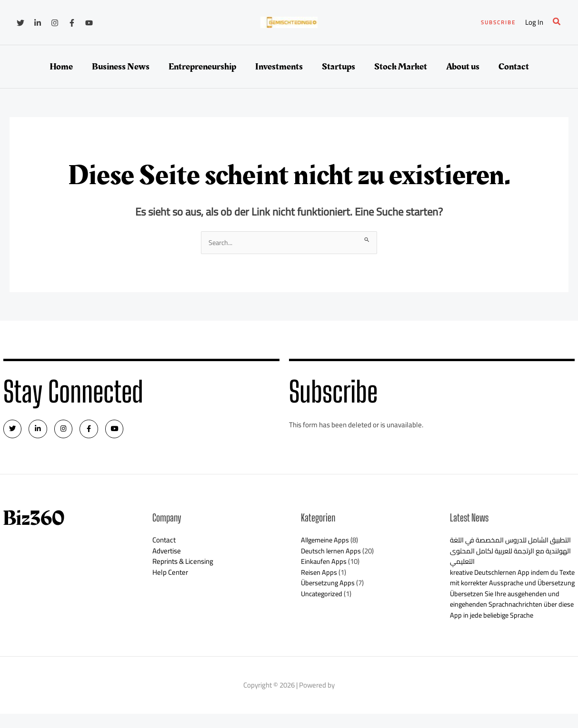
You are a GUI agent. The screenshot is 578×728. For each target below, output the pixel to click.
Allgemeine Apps (327, 544)
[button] (498, 23)
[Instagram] (55, 23)
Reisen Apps (319, 576)
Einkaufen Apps (324, 565)
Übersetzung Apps (329, 586)
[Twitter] (20, 23)
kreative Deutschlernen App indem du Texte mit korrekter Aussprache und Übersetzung (507, 586)
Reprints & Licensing (183, 565)
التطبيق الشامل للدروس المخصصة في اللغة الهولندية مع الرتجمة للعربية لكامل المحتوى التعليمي (508, 554)
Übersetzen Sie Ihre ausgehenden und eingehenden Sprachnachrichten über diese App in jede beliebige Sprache (507, 619)
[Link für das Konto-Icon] (534, 23)
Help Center (170, 576)
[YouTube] (89, 23)
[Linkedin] (38, 23)
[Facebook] (72, 23)
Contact (164, 544)
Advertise (167, 554)
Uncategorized (323, 597)
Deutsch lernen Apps (332, 554)
